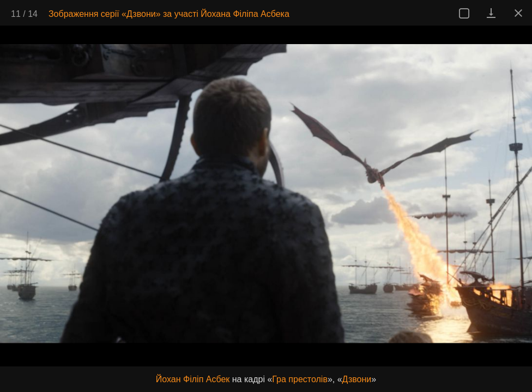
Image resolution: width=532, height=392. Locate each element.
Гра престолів (300, 379)
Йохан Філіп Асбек (193, 379)
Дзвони (357, 379)
